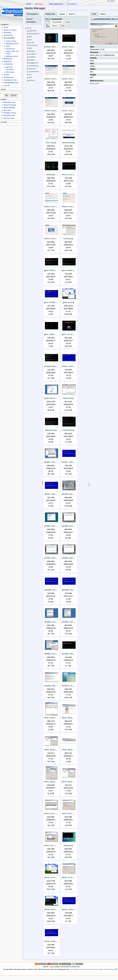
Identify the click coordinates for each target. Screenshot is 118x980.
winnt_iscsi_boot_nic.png (56, 813)
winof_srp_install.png (54, 845)
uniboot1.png (51, 430)
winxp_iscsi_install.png (72, 877)
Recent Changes (10, 105)
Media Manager (9, 108)
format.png (68, 239)
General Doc (10, 49)
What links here (9, 102)
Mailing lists (8, 59)
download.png (68, 143)
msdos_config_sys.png (72, 366)
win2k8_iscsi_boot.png (54, 526)
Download (7, 33)
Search (72, 14)
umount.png (68, 398)
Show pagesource (56, 4)
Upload (62, 14)
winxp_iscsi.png (51, 877)
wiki (30, 77)
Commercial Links (10, 80)
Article (29, 4)
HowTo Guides (11, 41)
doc (30, 40)
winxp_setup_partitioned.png (57, 941)
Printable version (10, 113)
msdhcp (32, 57)
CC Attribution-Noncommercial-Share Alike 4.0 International (93, 969)
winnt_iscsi (94, 83)
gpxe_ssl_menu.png (71, 334)
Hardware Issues (12, 56)
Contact (6, 75)
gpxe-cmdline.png (70, 270)
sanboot (32, 69)
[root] (29, 28)
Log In (112, 1)
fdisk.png (51, 175)
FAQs (8, 46)
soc (30, 75)
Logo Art (7, 85)
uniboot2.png (68, 430)
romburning (34, 66)
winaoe (32, 80)
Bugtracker (8, 61)
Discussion (39, 4)
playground (34, 63)
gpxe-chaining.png (52, 270)
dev (30, 37)
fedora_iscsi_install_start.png (57, 239)
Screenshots (8, 35)
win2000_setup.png (53, 590)
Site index (7, 110)
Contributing (8, 64)
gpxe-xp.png (68, 302)
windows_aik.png (69, 686)
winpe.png (68, 845)
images (32, 51)
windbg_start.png (52, 686)
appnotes (33, 31)
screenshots (34, 72)
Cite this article (9, 118)
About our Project (10, 30)
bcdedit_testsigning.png (55, 47)
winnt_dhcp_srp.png (71, 782)
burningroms (34, 34)
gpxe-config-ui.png (53, 302)
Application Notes (12, 44)
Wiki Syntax (10, 72)
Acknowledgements (11, 83)
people (32, 60)
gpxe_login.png (51, 334)
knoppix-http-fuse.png (54, 366)
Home (6, 27)
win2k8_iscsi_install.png (73, 526)
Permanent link (9, 115)
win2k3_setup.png (70, 462)
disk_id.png (51, 143)
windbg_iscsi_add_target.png (57, 622)
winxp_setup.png (69, 909)
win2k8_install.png (70, 494)
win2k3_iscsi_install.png (55, 462)
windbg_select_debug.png (73, 654)
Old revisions (72, 4)
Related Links (9, 77)
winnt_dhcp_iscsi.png (54, 750)
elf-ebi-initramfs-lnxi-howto (33, 45)
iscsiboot (33, 54)
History (103, 14)
